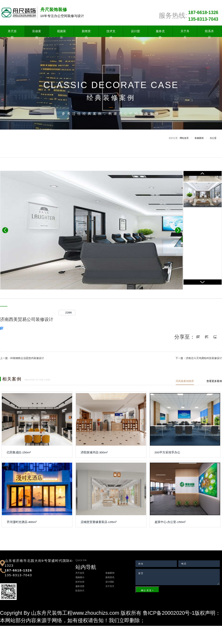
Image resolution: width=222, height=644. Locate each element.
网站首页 (184, 138)
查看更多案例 (214, 381)
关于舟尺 (185, 32)
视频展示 (61, 32)
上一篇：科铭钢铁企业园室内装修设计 (22, 358)
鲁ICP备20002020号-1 (169, 613)
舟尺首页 (12, 32)
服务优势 (160, 32)
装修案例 (37, 32)
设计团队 (135, 32)
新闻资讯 (86, 32)
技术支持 (111, 32)
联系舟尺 (209, 32)
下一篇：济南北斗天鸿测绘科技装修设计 (199, 358)
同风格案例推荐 (185, 381)
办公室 (213, 138)
